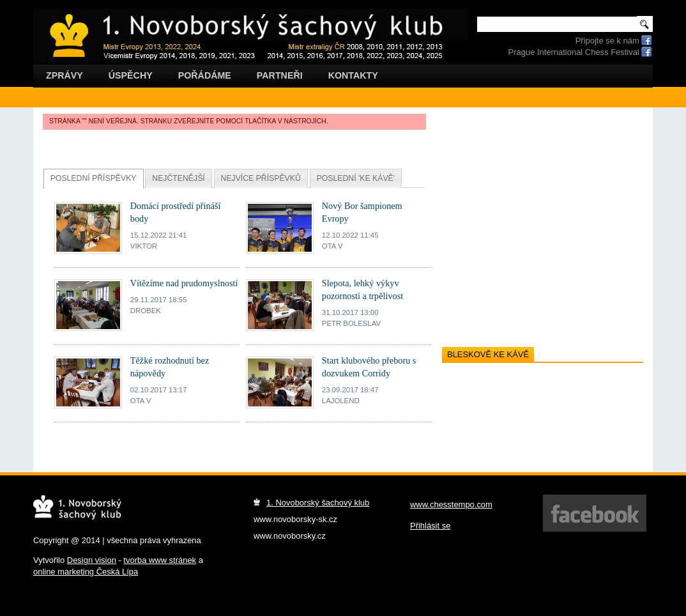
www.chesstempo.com (451, 504)
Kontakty (353, 75)
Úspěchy (131, 75)
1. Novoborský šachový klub (318, 503)
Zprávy (65, 75)
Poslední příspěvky (94, 178)
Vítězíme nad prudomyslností (184, 283)
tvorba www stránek (160, 560)
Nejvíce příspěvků (261, 178)
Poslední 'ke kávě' (356, 178)
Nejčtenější (178, 178)
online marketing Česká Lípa (86, 572)
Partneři (280, 75)
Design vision (92, 560)
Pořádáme (205, 75)
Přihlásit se (430, 526)
